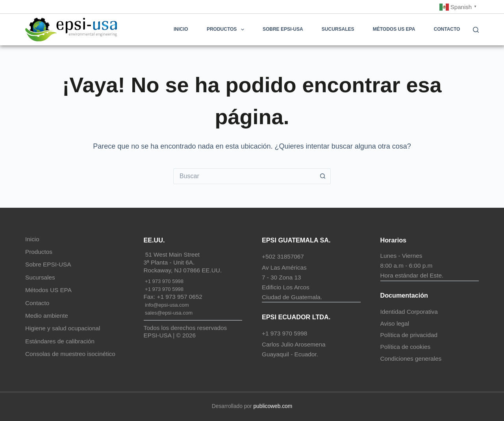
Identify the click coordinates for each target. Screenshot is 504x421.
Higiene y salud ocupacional (63, 328)
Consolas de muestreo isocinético (70, 354)
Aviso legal (395, 323)
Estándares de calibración (60, 341)
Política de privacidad (409, 335)
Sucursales (338, 29)
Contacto (447, 29)
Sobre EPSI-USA (283, 29)
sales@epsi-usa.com (168, 313)
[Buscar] (476, 30)
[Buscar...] (244, 176)
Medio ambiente (47, 316)
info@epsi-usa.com (166, 305)
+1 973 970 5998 (164, 281)
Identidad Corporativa (409, 312)
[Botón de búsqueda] (323, 176)
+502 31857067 (283, 256)
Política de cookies (406, 347)
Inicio (181, 29)
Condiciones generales (411, 359)
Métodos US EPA (394, 29)
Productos (227, 30)
